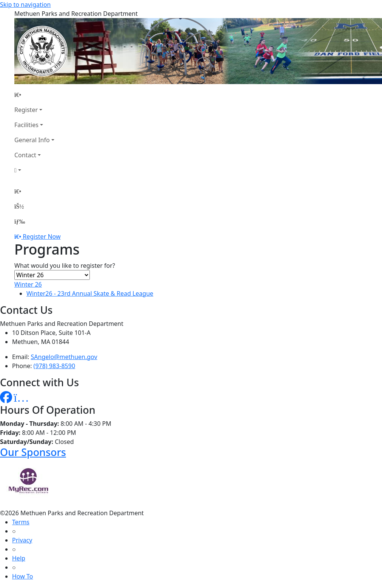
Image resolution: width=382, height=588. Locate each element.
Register (26, 110)
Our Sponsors (33, 452)
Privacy (22, 540)
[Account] (34, 170)
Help (19, 558)
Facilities (26, 125)
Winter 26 (28, 284)
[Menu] (20, 221)
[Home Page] (34, 95)
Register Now (42, 236)
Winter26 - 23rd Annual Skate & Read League (90, 293)
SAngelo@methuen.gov (64, 357)
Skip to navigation (25, 5)
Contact (25, 155)
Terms (21, 522)
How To (22, 576)
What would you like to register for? (65, 266)
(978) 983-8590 (54, 366)
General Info (32, 140)
